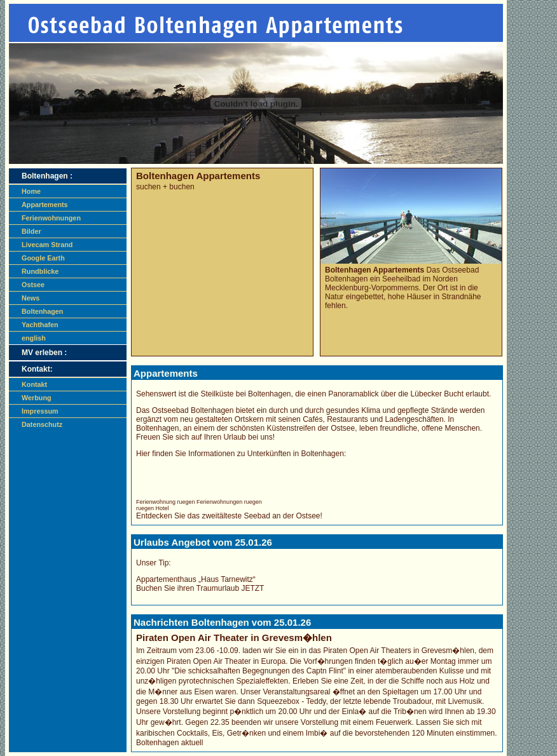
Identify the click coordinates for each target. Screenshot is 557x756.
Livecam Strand (47, 245)
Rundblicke (40, 271)
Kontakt (34, 384)
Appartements (45, 205)
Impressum (40, 411)
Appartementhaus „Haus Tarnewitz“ (196, 579)
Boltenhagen (42, 311)
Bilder (31, 231)
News (31, 298)
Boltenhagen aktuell (169, 743)
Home (31, 191)
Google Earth (43, 258)
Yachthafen (40, 325)
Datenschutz (42, 424)
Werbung (37, 398)
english (34, 338)
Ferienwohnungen (51, 218)
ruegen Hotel (153, 508)
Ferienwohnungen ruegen (229, 502)
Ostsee (33, 285)
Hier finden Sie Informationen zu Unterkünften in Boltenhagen (240, 454)
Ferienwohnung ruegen (166, 502)
